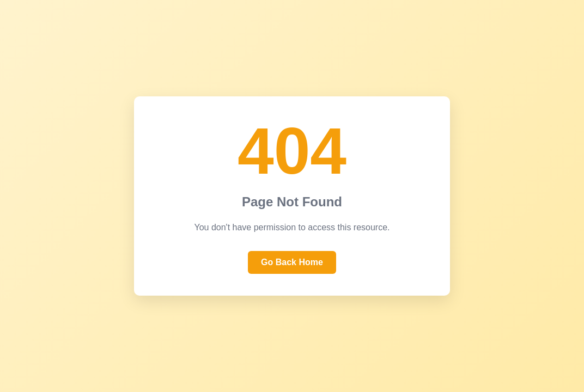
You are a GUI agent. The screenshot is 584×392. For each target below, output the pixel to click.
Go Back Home (292, 262)
